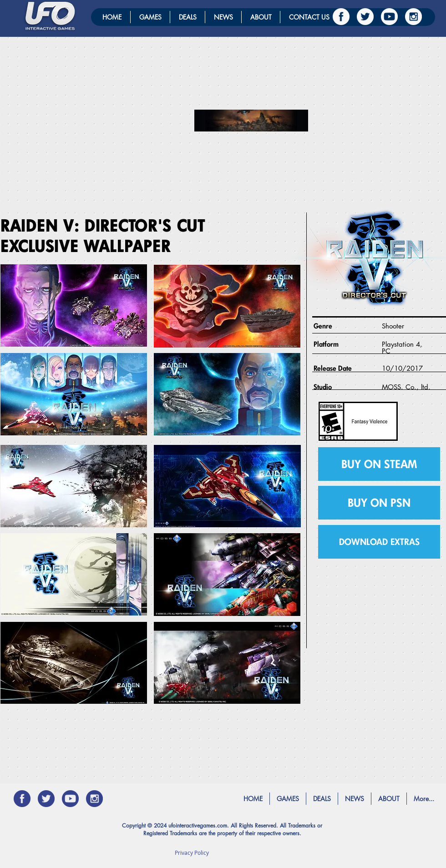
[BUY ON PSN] (379, 503)
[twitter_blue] (46, 799)
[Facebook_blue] (22, 799)
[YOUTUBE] (389, 17)
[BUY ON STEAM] (379, 464)
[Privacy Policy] (192, 853)
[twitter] (365, 17)
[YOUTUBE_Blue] (70, 799)
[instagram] (413, 17)
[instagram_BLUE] (94, 799)
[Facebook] (341, 17)
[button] (379, 542)
